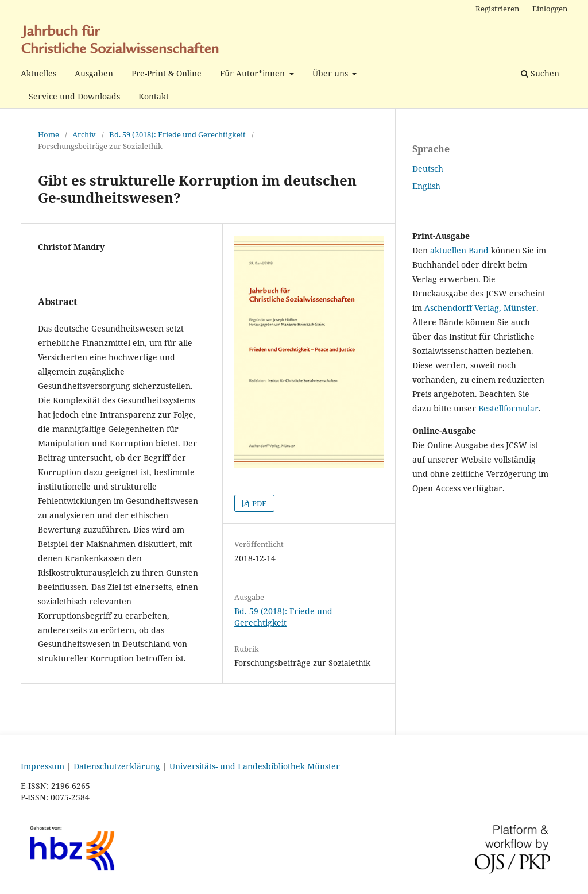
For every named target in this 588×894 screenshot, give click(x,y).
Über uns (331, 73)
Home (49, 134)
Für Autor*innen (254, 73)
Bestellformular (508, 408)
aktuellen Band (459, 250)
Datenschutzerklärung (117, 766)
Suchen (540, 73)
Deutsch (428, 169)
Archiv (84, 134)
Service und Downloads (74, 96)
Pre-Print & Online (167, 73)
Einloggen (550, 9)
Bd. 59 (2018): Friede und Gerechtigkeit (177, 134)
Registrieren (497, 9)
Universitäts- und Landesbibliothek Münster (255, 766)
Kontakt (154, 96)
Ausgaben (94, 73)
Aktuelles (38, 73)
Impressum (42, 766)
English (426, 186)
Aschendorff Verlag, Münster (480, 308)
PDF (258, 503)
